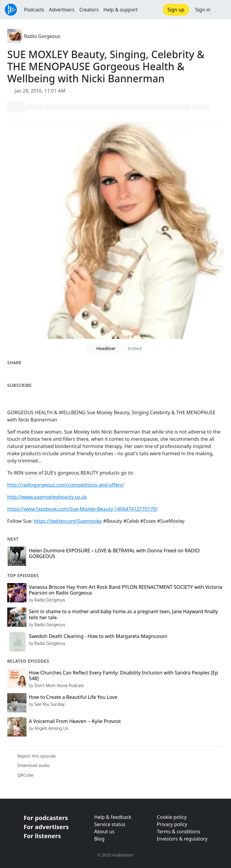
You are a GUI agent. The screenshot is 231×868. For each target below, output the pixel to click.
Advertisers (62, 10)
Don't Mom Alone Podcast (59, 685)
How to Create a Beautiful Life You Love (73, 697)
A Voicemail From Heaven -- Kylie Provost (75, 721)
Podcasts (34, 10)
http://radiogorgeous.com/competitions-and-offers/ (66, 485)
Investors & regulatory (182, 839)
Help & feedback (113, 817)
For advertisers (46, 827)
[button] (221, 10)
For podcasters (46, 818)
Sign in (203, 10)
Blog (99, 839)
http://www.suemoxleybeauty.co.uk (47, 497)
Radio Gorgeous (42, 36)
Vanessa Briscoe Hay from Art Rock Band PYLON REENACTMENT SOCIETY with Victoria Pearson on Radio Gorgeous (126, 590)
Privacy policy (172, 824)
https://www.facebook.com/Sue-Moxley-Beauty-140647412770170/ (82, 509)
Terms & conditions (178, 832)
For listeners (42, 836)
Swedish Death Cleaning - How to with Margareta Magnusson (98, 636)
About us (104, 832)
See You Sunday (49, 704)
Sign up (176, 10)
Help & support (121, 10)
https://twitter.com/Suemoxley (68, 521)
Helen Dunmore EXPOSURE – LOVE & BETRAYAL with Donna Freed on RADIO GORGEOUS (114, 553)
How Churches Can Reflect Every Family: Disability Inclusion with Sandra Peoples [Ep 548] (123, 675)
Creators (89, 10)
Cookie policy (172, 817)
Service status (110, 824)
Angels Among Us (51, 728)
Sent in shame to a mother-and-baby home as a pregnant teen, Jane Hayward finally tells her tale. (123, 614)
